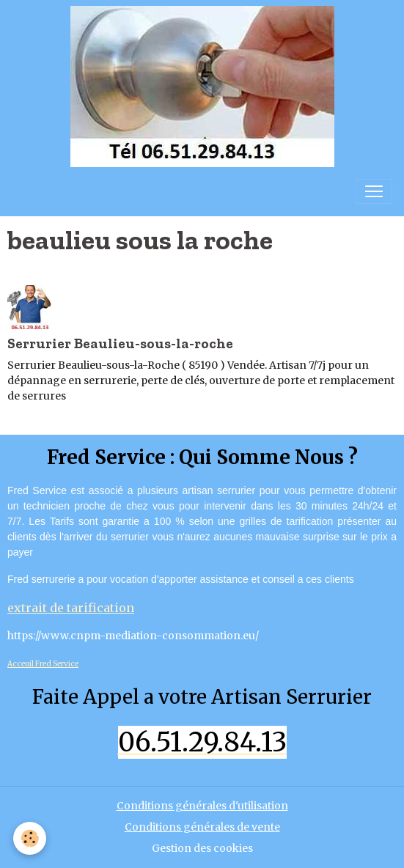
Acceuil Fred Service (43, 664)
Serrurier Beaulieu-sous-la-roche (120, 343)
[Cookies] (30, 838)
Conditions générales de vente (202, 827)
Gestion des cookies (202, 848)
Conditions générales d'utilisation (202, 806)
